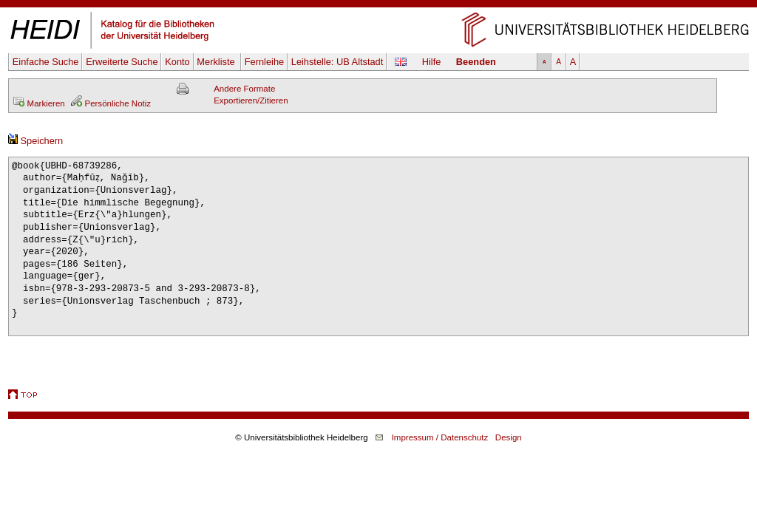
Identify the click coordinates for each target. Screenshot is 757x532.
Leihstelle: (337, 62)
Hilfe (432, 62)
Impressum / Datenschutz (440, 437)
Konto (177, 62)
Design (509, 437)
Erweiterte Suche (122, 62)
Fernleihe (264, 62)
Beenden (476, 62)
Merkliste (217, 62)
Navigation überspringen (379, 6)
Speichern (35, 141)
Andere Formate (244, 89)
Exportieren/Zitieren (251, 100)
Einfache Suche (46, 62)
